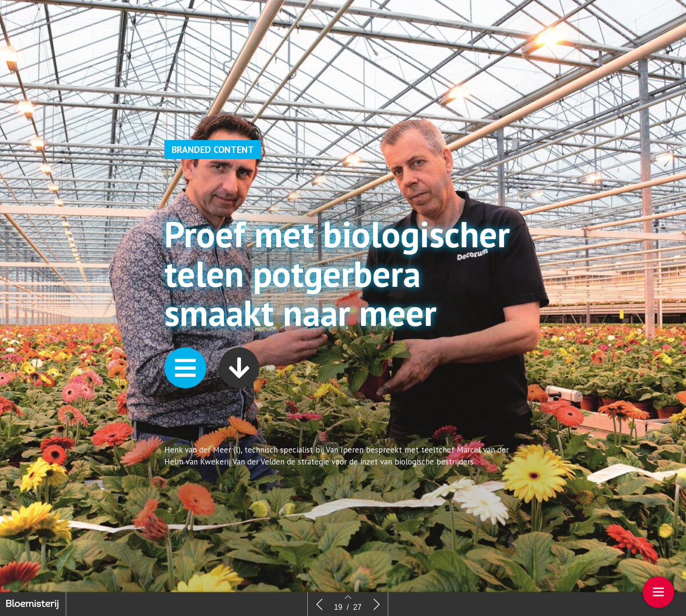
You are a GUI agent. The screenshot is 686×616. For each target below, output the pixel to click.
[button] (185, 397)
